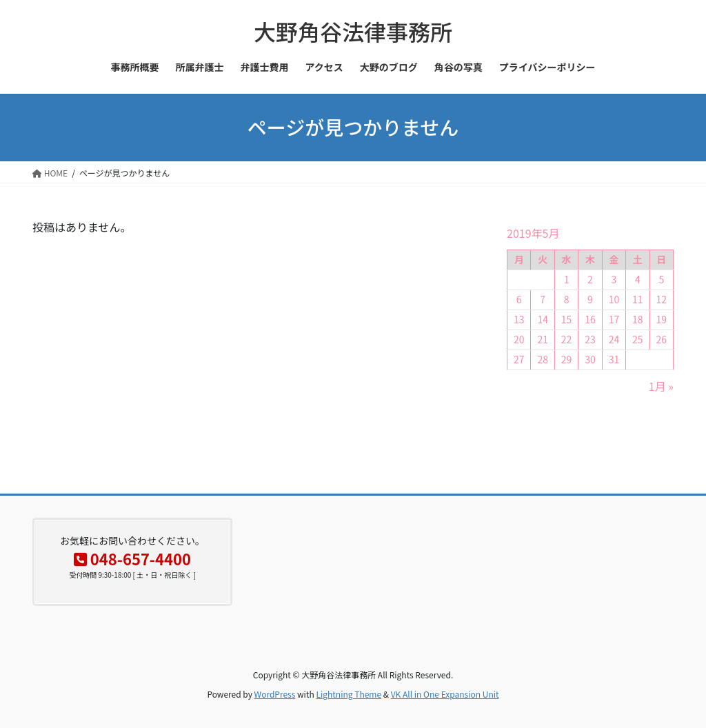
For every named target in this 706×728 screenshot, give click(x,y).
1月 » (661, 386)
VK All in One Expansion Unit (445, 694)
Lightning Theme (349, 694)
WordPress (275, 694)
